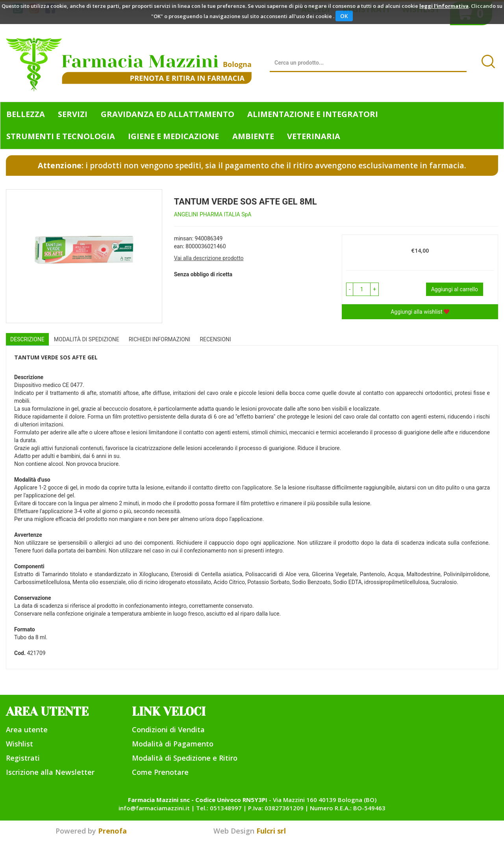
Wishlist (19, 744)
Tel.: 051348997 (219, 808)
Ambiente (253, 136)
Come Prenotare (160, 772)
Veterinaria (314, 136)
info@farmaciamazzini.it (154, 808)
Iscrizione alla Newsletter (50, 772)
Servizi (73, 114)
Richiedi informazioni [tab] (160, 339)
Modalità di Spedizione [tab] (87, 339)
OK (344, 16)
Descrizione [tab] (27, 339)
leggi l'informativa (444, 6)
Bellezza (26, 114)
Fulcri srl (271, 831)
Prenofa (112, 831)
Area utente (27, 729)
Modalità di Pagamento (173, 744)
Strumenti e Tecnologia (61, 136)
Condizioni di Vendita (168, 729)
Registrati (23, 758)
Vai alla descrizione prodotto (209, 258)
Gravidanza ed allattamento (168, 114)
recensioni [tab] (215, 339)
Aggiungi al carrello (455, 289)
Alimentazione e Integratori (313, 114)
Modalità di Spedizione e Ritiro (185, 758)
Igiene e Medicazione (173, 136)
